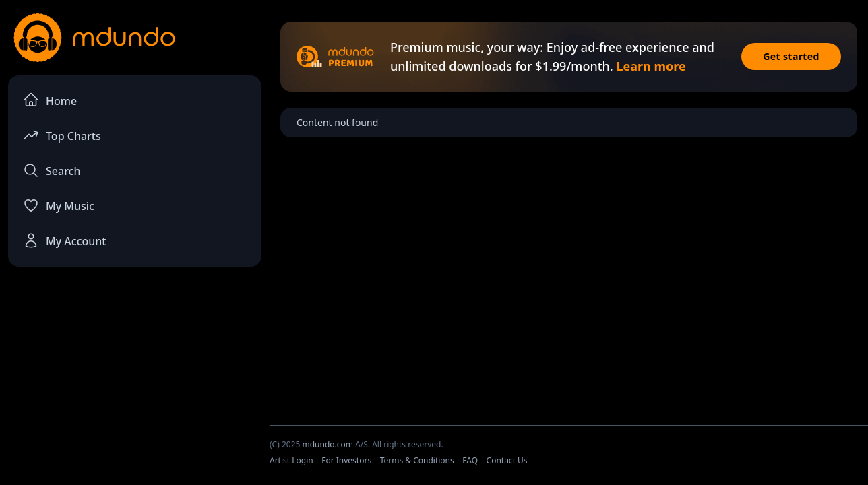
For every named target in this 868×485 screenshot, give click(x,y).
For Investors (346, 460)
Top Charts (62, 135)
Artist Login (291, 460)
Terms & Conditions (417, 460)
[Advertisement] (135, 388)
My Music (59, 205)
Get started (791, 56)
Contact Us (507, 460)
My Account (64, 240)
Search (52, 170)
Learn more (651, 66)
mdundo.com (328, 444)
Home (50, 100)
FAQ (470, 460)
